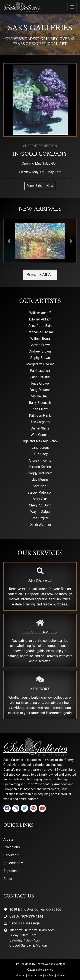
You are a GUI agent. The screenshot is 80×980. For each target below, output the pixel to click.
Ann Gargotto (40, 422)
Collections (12, 863)
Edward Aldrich (40, 319)
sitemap (21, 975)
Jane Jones (40, 448)
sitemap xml (35, 975)
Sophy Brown (40, 358)
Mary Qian (40, 499)
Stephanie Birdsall (40, 332)
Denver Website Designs (51, 964)
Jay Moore (40, 480)
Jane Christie (40, 377)
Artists (8, 839)
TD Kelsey (40, 454)
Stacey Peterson (40, 492)
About (8, 879)
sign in (61, 975)
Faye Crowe (40, 383)
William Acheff (40, 313)
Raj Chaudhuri (40, 371)
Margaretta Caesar (40, 364)
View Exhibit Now (40, 186)
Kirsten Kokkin (40, 467)
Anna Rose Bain (40, 326)
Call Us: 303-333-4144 (26, 916)
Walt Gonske (40, 435)
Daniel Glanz (40, 428)
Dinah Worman (40, 525)
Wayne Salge (40, 512)
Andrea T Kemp (40, 460)
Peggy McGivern (40, 473)
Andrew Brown (40, 351)
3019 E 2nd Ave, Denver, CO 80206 (35, 910)
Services (10, 855)
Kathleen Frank (40, 415)
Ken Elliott (40, 409)
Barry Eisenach (40, 403)
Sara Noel (40, 486)
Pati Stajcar (40, 518)
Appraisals (11, 871)
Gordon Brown (40, 345)
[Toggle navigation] (72, 7)
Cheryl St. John (40, 505)
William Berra (40, 339)
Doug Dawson (40, 390)
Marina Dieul (40, 396)
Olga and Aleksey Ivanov (40, 441)
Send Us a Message (25, 923)
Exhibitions (12, 847)
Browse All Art (40, 275)
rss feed (49, 975)
